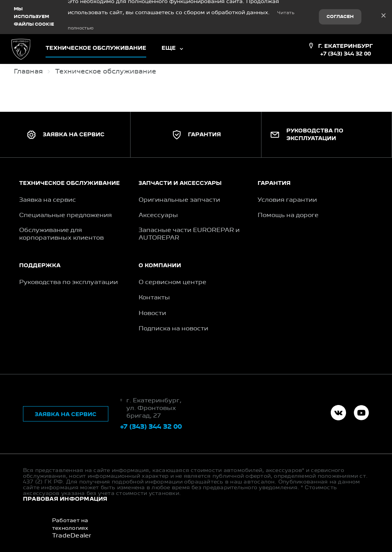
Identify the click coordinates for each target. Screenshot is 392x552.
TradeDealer (72, 533)
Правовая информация (65, 496)
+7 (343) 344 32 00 (345, 51)
